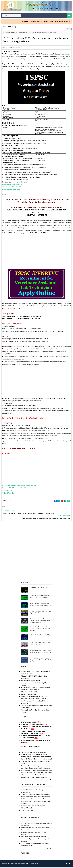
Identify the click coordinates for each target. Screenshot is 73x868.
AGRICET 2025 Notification (29, 695)
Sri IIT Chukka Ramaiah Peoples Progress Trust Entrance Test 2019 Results (40, 661)
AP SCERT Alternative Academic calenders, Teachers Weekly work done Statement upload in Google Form (35, 840)
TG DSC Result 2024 (27, 811)
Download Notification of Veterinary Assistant (19, 486)
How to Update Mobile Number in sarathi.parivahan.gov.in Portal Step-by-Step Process (34, 684)
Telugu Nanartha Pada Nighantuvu (31, 693)
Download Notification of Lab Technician (17, 489)
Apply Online (7, 491)
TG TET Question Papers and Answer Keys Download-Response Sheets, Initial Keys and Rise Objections (35, 802)
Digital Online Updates (32, 865)
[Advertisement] (36, 251)
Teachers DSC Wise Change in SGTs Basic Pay (35, 753)
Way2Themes (12, 865)
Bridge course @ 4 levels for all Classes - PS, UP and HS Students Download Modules (40, 622)
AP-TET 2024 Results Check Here (40, 589)
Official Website (8, 494)
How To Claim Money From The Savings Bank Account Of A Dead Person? (40, 630)
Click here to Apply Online (11, 190)
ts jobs (8, 32)
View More (50, 781)
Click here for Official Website (12, 185)
